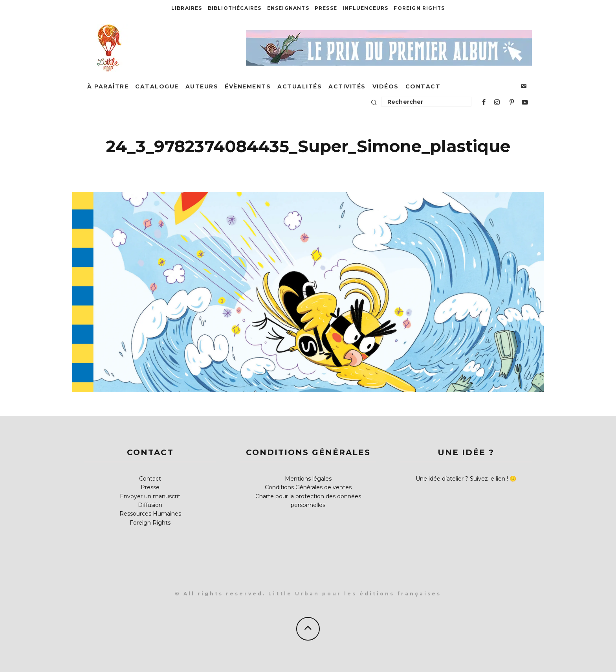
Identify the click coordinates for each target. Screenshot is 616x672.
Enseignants (288, 8)
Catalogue (157, 86)
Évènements (248, 86)
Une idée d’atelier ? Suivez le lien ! (462, 479)
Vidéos (386, 86)
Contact (423, 86)
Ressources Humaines (150, 514)
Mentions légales (308, 479)
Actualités (300, 86)
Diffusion (150, 505)
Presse (326, 8)
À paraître (108, 86)
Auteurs (202, 86)
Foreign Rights (419, 8)
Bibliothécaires (235, 8)
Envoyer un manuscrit (150, 496)
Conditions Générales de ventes (308, 487)
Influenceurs (365, 8)
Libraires (187, 8)
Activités (347, 86)
